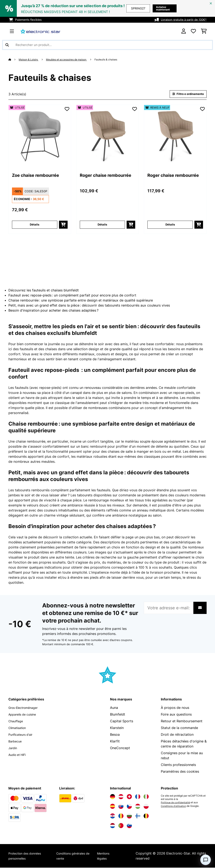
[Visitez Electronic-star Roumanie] (121, 816)
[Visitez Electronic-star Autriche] (121, 797)
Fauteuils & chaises (116, 59)
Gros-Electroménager (26, 708)
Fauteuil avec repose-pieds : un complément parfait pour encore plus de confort (72, 296)
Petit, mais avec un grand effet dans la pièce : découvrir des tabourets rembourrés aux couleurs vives (89, 306)
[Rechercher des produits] (107, 45)
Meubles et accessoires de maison (72, 59)
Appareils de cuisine (24, 715)
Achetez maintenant (155, 8)
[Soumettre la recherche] (7, 45)
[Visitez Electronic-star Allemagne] (113, 797)
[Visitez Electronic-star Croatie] (113, 816)
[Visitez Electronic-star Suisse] (129, 797)
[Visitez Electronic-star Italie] (146, 797)
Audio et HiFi (19, 755)
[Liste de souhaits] (193, 31)
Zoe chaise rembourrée (27, 180)
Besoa (115, 735)
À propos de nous (175, 708)
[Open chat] (206, 860)
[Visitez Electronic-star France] (138, 797)
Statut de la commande (179, 728)
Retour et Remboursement (182, 721)
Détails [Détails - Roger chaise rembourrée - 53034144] (102, 225)
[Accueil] (14, 59)
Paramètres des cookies (180, 772)
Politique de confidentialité (176, 803)
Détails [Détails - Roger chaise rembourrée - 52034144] (170, 225)
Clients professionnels (178, 765)
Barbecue (16, 742)
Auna (114, 708)
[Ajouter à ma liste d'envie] (67, 109)
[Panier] (204, 31)
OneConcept (120, 748)
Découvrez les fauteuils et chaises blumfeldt (44, 291)
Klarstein (117, 728)
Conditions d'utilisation (174, 806)
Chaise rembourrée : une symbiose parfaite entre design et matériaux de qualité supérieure (81, 301)
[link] (40, 137)
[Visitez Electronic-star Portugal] (121, 826)
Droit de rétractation (177, 735)
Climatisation (19, 728)
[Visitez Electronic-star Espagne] (113, 807)
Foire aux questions (176, 715)
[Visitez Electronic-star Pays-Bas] (113, 826)
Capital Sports (122, 721)
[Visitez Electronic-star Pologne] (146, 807)
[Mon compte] (184, 31)
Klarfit (115, 742)
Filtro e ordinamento (186, 94)
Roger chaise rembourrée (97, 180)
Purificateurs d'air (22, 735)
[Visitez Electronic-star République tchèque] (129, 807)
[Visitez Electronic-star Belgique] (146, 816)
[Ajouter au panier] (63, 225)
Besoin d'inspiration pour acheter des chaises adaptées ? (53, 311)
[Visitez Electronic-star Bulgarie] (129, 816)
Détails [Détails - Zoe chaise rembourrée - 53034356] (35, 225)
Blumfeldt (118, 715)
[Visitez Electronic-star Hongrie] (138, 807)
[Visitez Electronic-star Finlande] (138, 816)
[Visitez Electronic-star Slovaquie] (121, 807)
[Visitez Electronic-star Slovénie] (129, 826)
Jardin (13, 748)
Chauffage (17, 721)
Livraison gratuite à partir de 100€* (182, 20)
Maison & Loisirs (30, 59)
